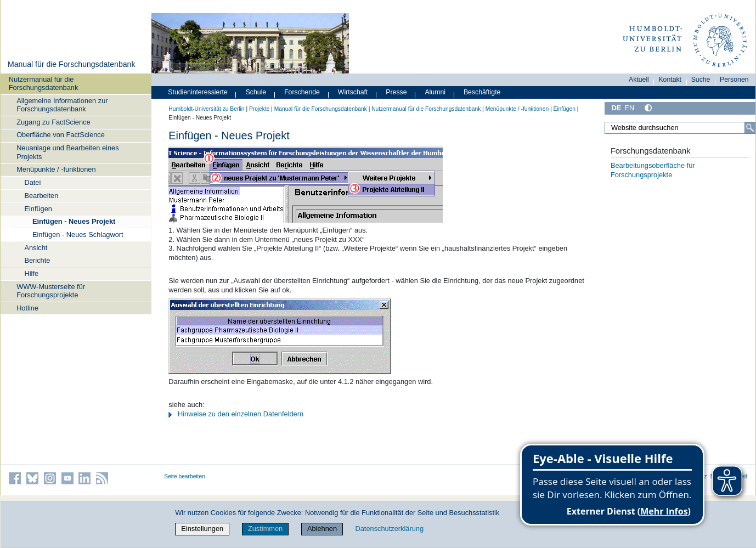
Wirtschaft (353, 92)
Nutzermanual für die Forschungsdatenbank (44, 83)
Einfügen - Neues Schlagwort (78, 235)
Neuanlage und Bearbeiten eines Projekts (67, 152)
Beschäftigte (482, 92)
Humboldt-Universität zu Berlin (206, 109)
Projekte (259, 109)
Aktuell (639, 80)
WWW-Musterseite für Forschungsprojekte (51, 291)
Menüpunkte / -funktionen (56, 169)
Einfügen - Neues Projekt (74, 221)
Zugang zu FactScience (53, 122)
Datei (32, 182)
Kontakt (670, 80)
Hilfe (31, 273)
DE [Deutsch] (616, 108)
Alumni (435, 92)
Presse (396, 92)
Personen (734, 80)
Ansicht (36, 248)
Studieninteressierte (198, 92)
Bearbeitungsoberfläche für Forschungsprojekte (653, 170)
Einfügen (38, 209)
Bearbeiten (41, 196)
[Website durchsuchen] (680, 128)
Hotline (27, 308)
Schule (256, 92)
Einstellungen (202, 529)
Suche (701, 80)
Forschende (302, 92)
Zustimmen (265, 529)
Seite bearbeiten (185, 476)
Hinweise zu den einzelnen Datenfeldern (241, 414)
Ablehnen (322, 529)
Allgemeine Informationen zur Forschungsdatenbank (62, 105)
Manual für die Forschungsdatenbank (71, 64)
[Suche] (750, 128)
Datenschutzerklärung (390, 529)
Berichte (37, 260)
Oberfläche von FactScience (61, 135)
